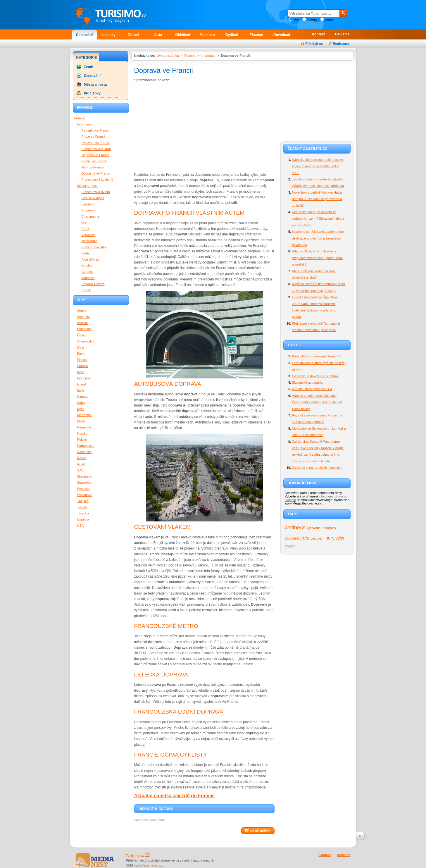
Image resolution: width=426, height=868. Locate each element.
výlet (340, 538)
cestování (318, 538)
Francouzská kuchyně (98, 180)
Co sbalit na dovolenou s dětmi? (315, 376)
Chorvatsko (86, 341)
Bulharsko (84, 329)
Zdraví (133, 35)
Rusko (82, 464)
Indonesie (84, 378)
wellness (295, 527)
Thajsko (329, 528)
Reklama (342, 34)
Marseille (88, 278)
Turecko (83, 513)
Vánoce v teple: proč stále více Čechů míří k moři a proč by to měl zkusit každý (317, 402)
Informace (208, 56)
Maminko (207, 35)
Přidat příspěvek (258, 831)
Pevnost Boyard (93, 284)
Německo (84, 427)
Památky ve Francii (95, 130)
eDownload (281, 35)
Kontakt (318, 34)
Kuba (81, 403)
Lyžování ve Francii (96, 143)
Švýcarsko (85, 495)
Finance (256, 35)
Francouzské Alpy (94, 247)
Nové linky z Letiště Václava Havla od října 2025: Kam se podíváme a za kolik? (317, 199)
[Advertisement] (183, 127)
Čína (81, 347)
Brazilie (83, 323)
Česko (82, 335)
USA (81, 526)
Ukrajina (83, 519)
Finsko (82, 360)
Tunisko (83, 507)
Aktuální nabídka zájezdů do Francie (175, 796)
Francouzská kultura (96, 149)
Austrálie (84, 317)
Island (82, 384)
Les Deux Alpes (93, 198)
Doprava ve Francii (95, 155)
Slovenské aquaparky (308, 383)
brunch (290, 546)
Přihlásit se (314, 44)
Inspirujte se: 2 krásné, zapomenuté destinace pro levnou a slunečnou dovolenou (318, 238)
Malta (81, 421)
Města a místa (95, 85)
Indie (81, 372)
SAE (80, 470)
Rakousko (84, 452)
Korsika (87, 266)
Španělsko (85, 483)
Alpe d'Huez (90, 259)
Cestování (84, 35)
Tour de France (93, 167)
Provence (88, 210)
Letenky (109, 35)
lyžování (314, 528)
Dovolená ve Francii (96, 173)
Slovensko (85, 476)
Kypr (81, 409)
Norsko (82, 433)
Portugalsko (86, 446)
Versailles (89, 235)
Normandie (90, 241)
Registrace (341, 44)
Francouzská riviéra (96, 192)
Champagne (90, 216)
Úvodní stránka (168, 56)
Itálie (81, 390)
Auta (158, 35)
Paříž (85, 229)
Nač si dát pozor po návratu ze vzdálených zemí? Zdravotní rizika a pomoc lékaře (318, 219)
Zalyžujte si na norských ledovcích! (317, 468)
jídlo (305, 538)
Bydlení (232, 35)
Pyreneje (88, 204)
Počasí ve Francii (94, 161)
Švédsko (83, 489)
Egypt (81, 354)
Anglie (82, 311)
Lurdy (86, 253)
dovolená (292, 538)
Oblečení (183, 35)
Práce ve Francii (93, 137)
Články (312, 20)
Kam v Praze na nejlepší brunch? (316, 356)
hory (330, 538)
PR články (92, 93)
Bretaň (86, 290)
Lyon (85, 223)
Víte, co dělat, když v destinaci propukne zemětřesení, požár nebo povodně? (318, 258)
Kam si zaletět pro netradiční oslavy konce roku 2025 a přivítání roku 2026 (318, 166)
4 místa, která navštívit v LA (312, 389)
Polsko (82, 440)
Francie (190, 56)
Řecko (82, 458)
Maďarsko (84, 415)
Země (329, 20)
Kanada (83, 397)
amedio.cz (155, 865)
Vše (297, 20)
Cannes (87, 272)
